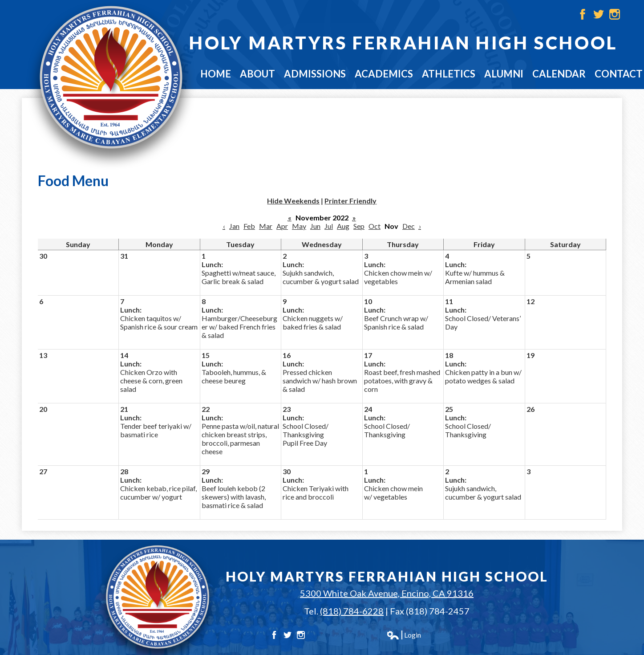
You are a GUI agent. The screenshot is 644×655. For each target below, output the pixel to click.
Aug (343, 226)
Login (404, 635)
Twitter (599, 14)
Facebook (583, 14)
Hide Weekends (293, 201)
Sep (359, 226)
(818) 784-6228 (352, 611)
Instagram (615, 14)
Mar (266, 226)
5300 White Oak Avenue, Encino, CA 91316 (387, 593)
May (299, 226)
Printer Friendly (350, 201)
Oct (375, 226)
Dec (409, 226)
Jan (234, 226)
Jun (315, 226)
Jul (329, 226)
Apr (282, 226)
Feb (249, 226)
